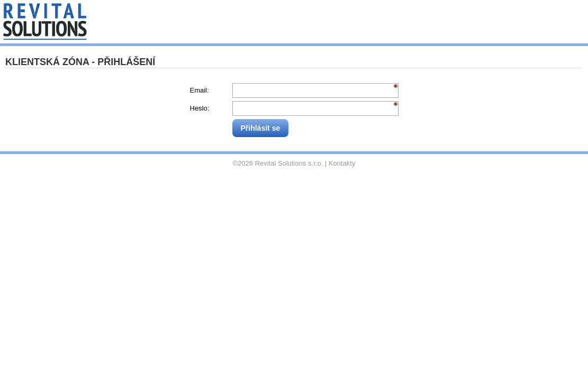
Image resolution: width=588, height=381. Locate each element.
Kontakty (342, 163)
